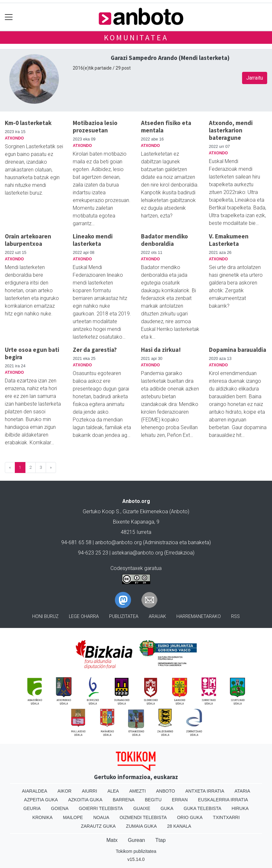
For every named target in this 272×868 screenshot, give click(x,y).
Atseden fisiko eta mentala (166, 126)
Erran (180, 800)
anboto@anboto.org (118, 542)
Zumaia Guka (141, 826)
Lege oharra (84, 617)
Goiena (60, 808)
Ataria (243, 791)
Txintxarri (226, 817)
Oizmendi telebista (143, 817)
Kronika (42, 817)
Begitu (153, 800)
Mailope (73, 817)
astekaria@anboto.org (137, 553)
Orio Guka (190, 817)
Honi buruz (45, 617)
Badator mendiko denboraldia (164, 240)
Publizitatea (124, 617)
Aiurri (89, 791)
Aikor (65, 791)
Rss (235, 617)
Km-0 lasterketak (28, 123)
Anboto (166, 791)
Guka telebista (203, 808)
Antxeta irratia (205, 791)
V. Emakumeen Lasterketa (229, 240)
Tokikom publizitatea (136, 851)
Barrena (124, 800)
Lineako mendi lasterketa (93, 240)
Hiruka (240, 808)
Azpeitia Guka (41, 800)
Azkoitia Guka (85, 800)
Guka (167, 808)
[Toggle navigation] (9, 17)
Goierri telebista (101, 808)
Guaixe (142, 808)
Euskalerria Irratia (223, 800)
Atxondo (14, 138)
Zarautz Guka (98, 826)
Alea (113, 791)
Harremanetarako (199, 617)
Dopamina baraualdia (238, 350)
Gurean (136, 840)
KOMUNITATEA (136, 38)
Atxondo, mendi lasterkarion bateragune (231, 130)
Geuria (32, 808)
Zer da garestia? (95, 350)
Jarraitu (255, 78)
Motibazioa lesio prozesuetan (95, 126)
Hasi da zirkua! (161, 350)
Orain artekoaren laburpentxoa (28, 240)
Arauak (157, 617)
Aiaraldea (35, 791)
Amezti (137, 791)
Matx (112, 840)
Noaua (101, 817)
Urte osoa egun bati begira (32, 353)
